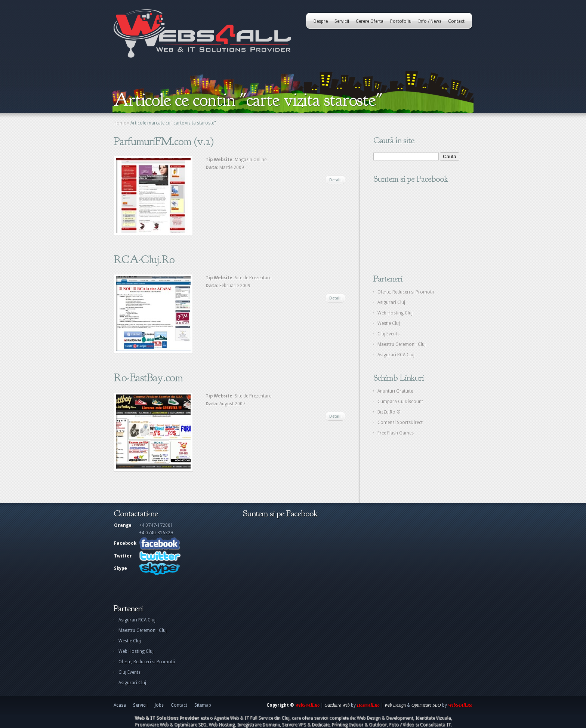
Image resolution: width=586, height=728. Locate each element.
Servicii (342, 21)
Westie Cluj (389, 323)
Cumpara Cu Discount (400, 402)
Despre (321, 21)
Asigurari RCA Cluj (396, 355)
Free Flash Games (396, 433)
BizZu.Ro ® (389, 412)
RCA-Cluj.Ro (144, 259)
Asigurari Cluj (391, 302)
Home (120, 123)
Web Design (395, 705)
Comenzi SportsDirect (400, 423)
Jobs (159, 705)
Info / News (430, 21)
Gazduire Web (337, 705)
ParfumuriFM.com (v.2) (164, 141)
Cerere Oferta (370, 21)
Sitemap (203, 705)
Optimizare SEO (426, 705)
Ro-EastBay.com (148, 378)
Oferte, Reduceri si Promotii (406, 292)
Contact (456, 21)
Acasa (120, 705)
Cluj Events (388, 334)
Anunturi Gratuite (395, 391)
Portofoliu (401, 21)
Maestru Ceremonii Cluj (402, 344)
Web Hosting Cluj (395, 313)
